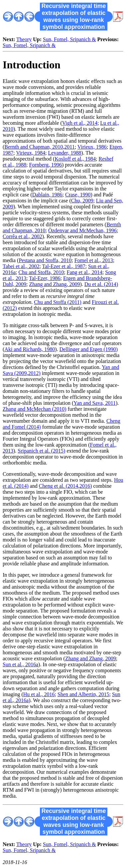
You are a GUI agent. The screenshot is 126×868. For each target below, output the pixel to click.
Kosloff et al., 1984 (75, 159)
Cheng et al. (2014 (59, 486)
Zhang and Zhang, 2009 (55, 284)
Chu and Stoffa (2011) (58, 302)
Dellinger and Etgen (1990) (89, 349)
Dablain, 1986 (47, 195)
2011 (69, 147)
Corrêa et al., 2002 (22, 236)
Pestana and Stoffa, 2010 (45, 260)
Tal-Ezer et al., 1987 (64, 266)
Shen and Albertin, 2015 (83, 694)
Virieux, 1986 (92, 147)
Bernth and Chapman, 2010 (34, 147)
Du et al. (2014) (101, 284)
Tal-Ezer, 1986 (45, 278)
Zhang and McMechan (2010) (35, 409)
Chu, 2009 (82, 201)
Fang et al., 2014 (85, 272)
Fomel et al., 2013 (94, 260)
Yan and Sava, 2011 (95, 403)
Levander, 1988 (65, 153)
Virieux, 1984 (31, 153)
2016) (86, 486)
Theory (24, 39)
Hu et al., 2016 (39, 694)
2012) (34, 373)
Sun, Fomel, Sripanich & (69, 39)
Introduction (32, 65)
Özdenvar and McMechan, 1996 (82, 230)
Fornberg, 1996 (46, 165)
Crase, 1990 (78, 195)
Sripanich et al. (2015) (41, 451)
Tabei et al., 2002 (21, 266)
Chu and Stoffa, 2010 (41, 272)
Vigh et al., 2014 (80, 123)
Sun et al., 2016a (20, 664)
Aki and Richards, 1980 (30, 349)
